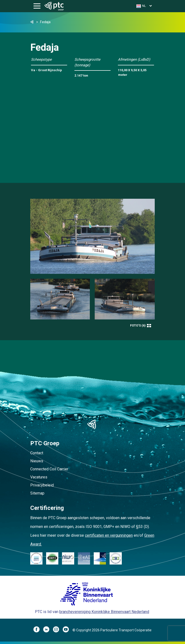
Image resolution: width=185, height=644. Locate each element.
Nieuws (37, 461)
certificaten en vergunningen (109, 535)
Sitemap (37, 493)
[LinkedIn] (48, 630)
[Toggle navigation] (37, 6)
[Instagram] (58, 630)
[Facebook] (38, 630)
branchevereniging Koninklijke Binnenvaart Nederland (104, 612)
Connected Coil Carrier (49, 469)
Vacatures (39, 477)
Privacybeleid (42, 485)
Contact (37, 453)
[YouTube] (68, 630)
